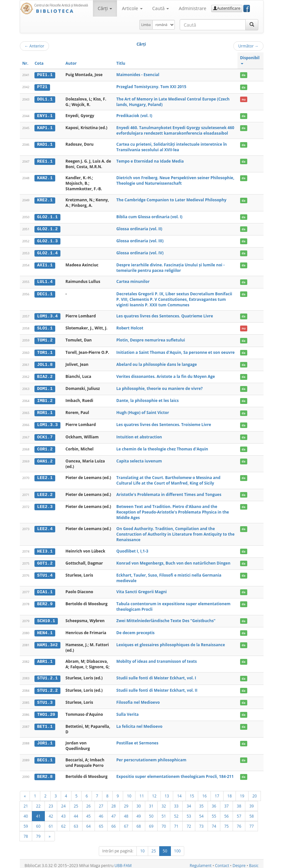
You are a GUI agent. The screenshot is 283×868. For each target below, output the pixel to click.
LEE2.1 (45, 475)
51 (164, 812)
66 (114, 822)
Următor (248, 46)
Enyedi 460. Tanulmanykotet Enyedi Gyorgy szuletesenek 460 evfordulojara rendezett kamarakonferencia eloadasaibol (175, 130)
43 (63, 812)
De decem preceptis (135, 629)
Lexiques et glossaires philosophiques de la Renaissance (171, 641)
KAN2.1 (45, 178)
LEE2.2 (45, 492)
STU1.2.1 (47, 675)
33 (176, 802)
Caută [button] (161, 8)
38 (239, 802)
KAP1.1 (45, 127)
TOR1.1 (45, 351)
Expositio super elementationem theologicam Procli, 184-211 (175, 773)
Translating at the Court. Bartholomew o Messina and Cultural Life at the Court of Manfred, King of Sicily (168, 478)
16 (204, 792)
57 (239, 812)
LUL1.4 (45, 281)
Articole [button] (132, 8)
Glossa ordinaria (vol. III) (140, 240)
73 (201, 822)
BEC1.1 (45, 756)
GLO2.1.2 (47, 228)
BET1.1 (45, 723)
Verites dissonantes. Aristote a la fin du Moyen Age (166, 375)
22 (38, 802)
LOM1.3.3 (47, 423)
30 (139, 802)
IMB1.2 (45, 399)
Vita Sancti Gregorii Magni (141, 589)
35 (201, 802)
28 (114, 802)
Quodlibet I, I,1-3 (132, 548)
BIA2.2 (45, 375)
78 (26, 832)
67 (126, 822)
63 (76, 822)
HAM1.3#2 (47, 642)
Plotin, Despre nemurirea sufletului (151, 339)
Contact (222, 862)
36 (214, 802)
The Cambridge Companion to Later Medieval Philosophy (171, 200)
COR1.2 (45, 447)
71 (176, 822)
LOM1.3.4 (47, 315)
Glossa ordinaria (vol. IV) (140, 252)
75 (226, 822)
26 (89, 802)
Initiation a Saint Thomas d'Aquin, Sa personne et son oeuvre (175, 351)
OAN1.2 (45, 459)
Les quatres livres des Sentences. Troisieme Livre (164, 423)
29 (126, 802)
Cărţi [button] (105, 8)
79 (38, 832)
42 (51, 812)
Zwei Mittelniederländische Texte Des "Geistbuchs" (166, 618)
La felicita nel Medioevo (139, 723)
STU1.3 (45, 699)
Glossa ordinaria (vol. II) (139, 228)
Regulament (201, 862)
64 (89, 822)
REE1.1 (45, 161)
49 (139, 812)
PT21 (42, 87)
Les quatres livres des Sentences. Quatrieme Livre (165, 315)
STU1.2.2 (47, 687)
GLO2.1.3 (47, 240)
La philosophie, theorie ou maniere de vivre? (160, 387)
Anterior (35, 46)
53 (189, 812)
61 (51, 822)
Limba (146, 25)
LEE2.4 (45, 526)
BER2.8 (45, 773)
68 (139, 822)
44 (76, 812)
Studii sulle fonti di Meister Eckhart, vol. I (156, 675)
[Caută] (252, 25)
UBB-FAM (123, 862)
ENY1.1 (45, 115)
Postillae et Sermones (137, 739)
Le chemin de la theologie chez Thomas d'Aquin (162, 447)
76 (239, 822)
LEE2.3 (45, 504)
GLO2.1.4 (47, 252)
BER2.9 (45, 601)
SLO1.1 (45, 327)
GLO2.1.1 (47, 216)
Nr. (26, 63)
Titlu (121, 63)
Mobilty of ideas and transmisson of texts (157, 658)
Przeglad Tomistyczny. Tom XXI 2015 (151, 87)
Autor (71, 63)
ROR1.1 (45, 411)
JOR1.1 (45, 740)
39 (251, 802)
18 (230, 792)
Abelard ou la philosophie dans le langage (157, 363)
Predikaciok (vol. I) (134, 115)
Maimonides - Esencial (138, 75)
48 (126, 812)
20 (255, 792)
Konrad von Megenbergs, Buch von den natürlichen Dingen (173, 560)
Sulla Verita (128, 711)
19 (242, 792)
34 (189, 802)
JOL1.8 (45, 363)
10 (129, 792)
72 (189, 822)
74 (214, 822)
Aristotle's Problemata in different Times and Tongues (169, 492)
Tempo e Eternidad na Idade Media (150, 160)
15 (192, 792)
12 (154, 792)
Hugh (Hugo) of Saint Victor (143, 411)
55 (214, 812)
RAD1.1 (45, 144)
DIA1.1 (45, 589)
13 (167, 792)
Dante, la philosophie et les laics (148, 399)
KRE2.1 (45, 200)
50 (151, 812)
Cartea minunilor (133, 281)
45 (89, 812)
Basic (254, 862)
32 (164, 802)
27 (101, 802)
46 (101, 812)
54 (201, 812)
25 (76, 802)
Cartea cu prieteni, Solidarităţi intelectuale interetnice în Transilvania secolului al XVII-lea (172, 147)
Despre (239, 862)
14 (179, 792)
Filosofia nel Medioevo (138, 699)
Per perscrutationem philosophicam (151, 756)
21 (26, 802)
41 (38, 812)
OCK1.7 (45, 435)
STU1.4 (45, 572)
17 (217, 792)
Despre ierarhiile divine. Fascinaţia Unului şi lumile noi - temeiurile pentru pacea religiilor (170, 267)
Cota (39, 63)
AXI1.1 (45, 264)
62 (63, 822)
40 (26, 812)
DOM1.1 (45, 387)
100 (178, 847)
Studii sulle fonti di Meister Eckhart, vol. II (157, 687)
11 (142, 792)
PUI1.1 (45, 75)
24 (63, 802)
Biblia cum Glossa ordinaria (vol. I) (149, 216)
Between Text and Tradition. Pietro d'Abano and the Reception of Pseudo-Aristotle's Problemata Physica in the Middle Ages (173, 509)
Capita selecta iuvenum (139, 458)
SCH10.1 (46, 618)
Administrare (193, 8)
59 (26, 822)
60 (38, 822)
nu (244, 99)
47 (114, 812)
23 (51, 802)
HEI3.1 (45, 549)
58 (251, 812)
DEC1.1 (45, 293)
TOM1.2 (45, 339)
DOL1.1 (45, 99)
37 (226, 802)
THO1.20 (46, 711)
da (244, 75)
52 (176, 812)
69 (151, 822)
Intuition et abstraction (139, 435)
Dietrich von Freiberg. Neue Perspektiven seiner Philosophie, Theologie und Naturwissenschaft (175, 180)
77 (251, 822)
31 (151, 802)
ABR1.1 (45, 658)
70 (164, 822)
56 (226, 812)
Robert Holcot (130, 327)
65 (101, 822)
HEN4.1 (45, 630)
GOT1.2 (45, 560)
